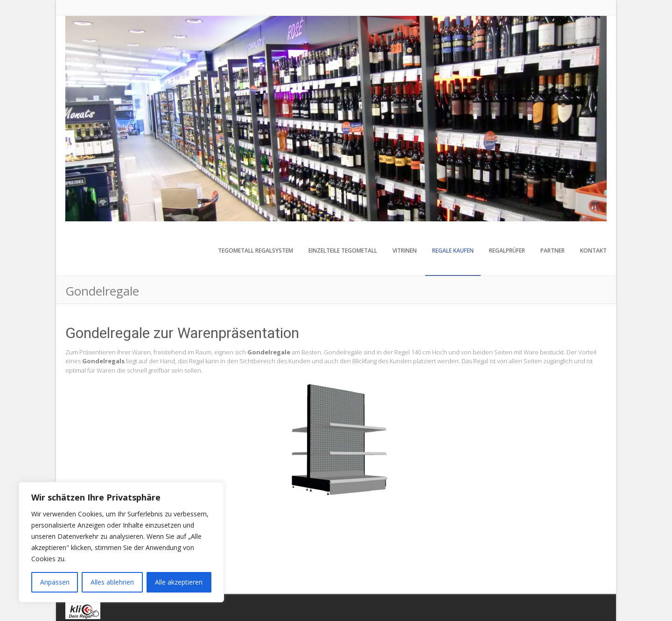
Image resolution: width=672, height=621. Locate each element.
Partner (553, 251)
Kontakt (593, 251)
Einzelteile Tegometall (343, 251)
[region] (121, 542)
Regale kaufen (453, 251)
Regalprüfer (507, 251)
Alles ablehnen (112, 582)
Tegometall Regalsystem (255, 251)
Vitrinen (405, 251)
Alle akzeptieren (179, 582)
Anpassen (55, 582)
